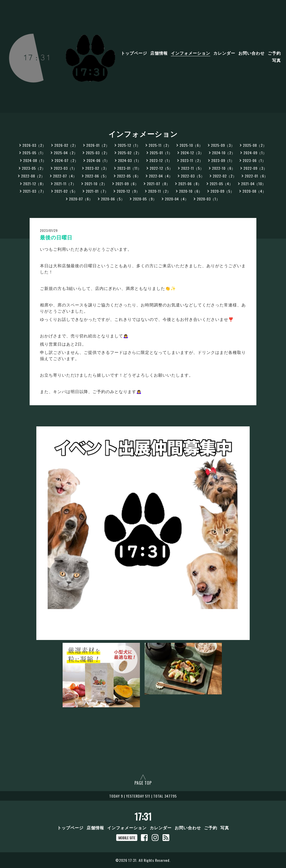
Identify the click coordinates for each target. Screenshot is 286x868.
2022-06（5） (97, 176)
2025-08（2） (255, 145)
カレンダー (224, 53)
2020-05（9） (145, 199)
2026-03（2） (34, 145)
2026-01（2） (98, 145)
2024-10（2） (224, 153)
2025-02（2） (130, 153)
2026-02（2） (66, 145)
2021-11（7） (65, 184)
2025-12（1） (129, 145)
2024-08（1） (35, 160)
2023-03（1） (65, 168)
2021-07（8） (158, 184)
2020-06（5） (113, 199)
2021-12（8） (35, 184)
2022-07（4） (65, 176)
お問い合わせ (251, 53)
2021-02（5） (66, 191)
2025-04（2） (66, 153)
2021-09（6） (127, 184)
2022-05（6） (129, 176)
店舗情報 (159, 53)
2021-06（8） (190, 184)
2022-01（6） (256, 176)
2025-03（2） (98, 153)
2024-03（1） (130, 160)
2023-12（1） (161, 160)
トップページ (134, 53)
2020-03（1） (208, 199)
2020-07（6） (81, 199)
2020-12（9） (128, 191)
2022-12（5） (161, 168)
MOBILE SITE (127, 838)
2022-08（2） (33, 176)
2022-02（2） (225, 176)
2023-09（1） (223, 160)
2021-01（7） (97, 191)
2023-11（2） (192, 160)
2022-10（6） (224, 168)
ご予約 (274, 53)
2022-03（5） (193, 176)
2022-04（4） (161, 176)
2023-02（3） (97, 168)
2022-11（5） (192, 168)
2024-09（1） (255, 153)
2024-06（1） (98, 160)
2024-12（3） (192, 153)
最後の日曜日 (56, 238)
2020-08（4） (254, 191)
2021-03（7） (35, 191)
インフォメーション (191, 53)
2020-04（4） (177, 199)
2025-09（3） (223, 145)
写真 (276, 60)
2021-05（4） (221, 184)
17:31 (143, 816)
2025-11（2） (160, 145)
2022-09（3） (255, 168)
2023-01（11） (129, 168)
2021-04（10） (254, 184)
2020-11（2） (159, 191)
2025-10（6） (191, 145)
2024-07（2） (66, 160)
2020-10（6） (191, 191)
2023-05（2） (34, 168)
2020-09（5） (222, 191)
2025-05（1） (34, 153)
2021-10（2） (96, 184)
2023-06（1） (254, 160)
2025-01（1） (161, 153)
